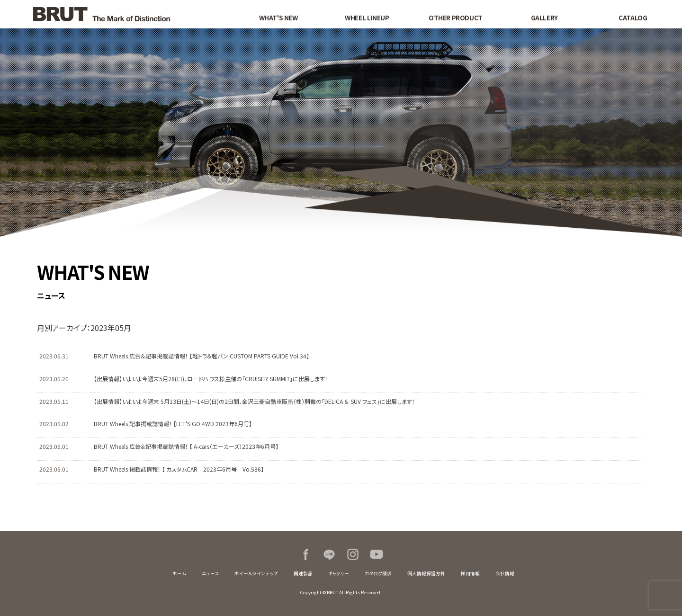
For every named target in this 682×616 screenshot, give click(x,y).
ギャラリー (339, 573)
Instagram (353, 554)
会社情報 (505, 573)
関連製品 (303, 573)
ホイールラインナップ (256, 573)
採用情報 (470, 573)
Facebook (305, 554)
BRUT (124, 14)
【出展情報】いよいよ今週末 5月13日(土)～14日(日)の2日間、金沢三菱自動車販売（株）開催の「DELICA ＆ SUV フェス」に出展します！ (254, 401)
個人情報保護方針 (426, 573)
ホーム (179, 573)
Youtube (377, 554)
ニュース (210, 573)
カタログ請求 (378, 573)
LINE (329, 554)
